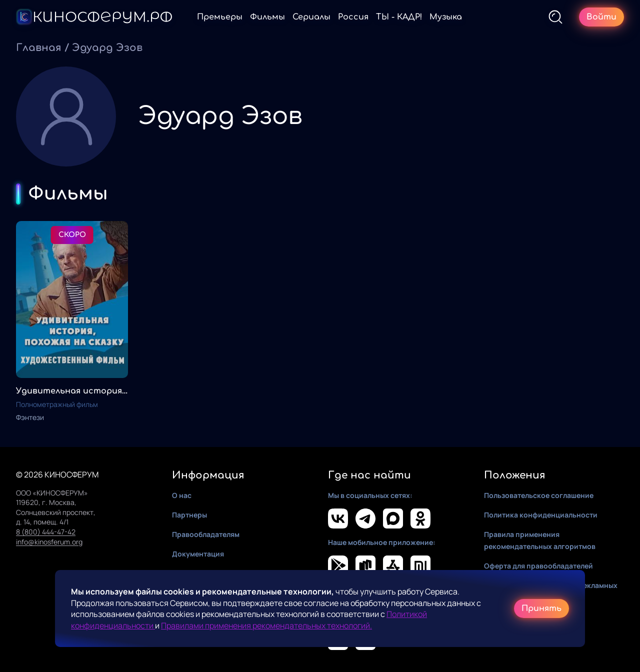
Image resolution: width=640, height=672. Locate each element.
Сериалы (311, 17)
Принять (541, 608)
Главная (39, 48)
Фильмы (267, 17)
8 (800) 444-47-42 (46, 532)
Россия (353, 17)
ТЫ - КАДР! (399, 17)
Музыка (446, 17)
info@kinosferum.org (49, 542)
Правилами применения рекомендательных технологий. (266, 625)
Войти (601, 17)
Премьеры (220, 17)
